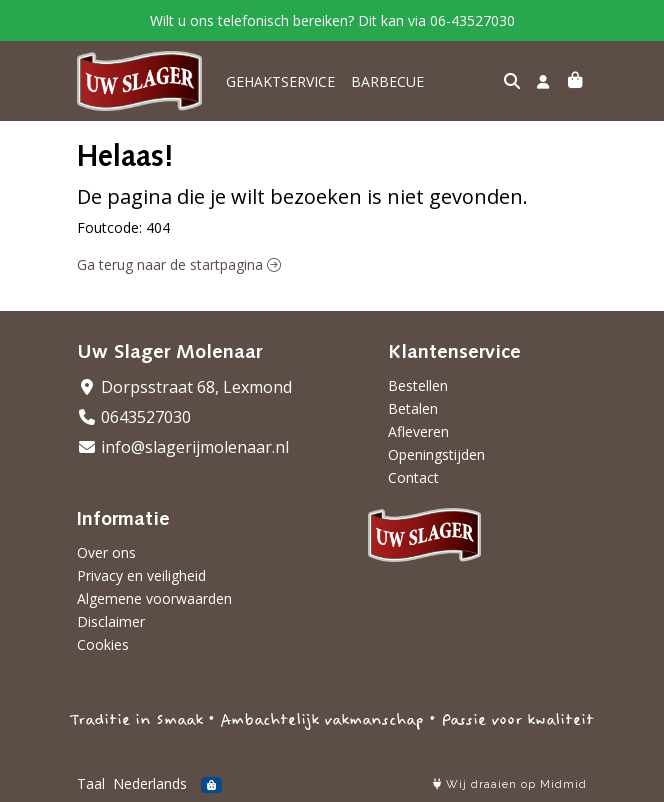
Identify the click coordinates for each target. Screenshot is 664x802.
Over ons (106, 552)
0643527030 (134, 417)
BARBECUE (387, 81)
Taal (91, 783)
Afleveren (418, 431)
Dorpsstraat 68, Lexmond (184, 387)
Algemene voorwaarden (154, 598)
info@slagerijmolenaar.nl (183, 447)
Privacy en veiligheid (141, 575)
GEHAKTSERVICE (280, 81)
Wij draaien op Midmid (510, 784)
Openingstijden (436, 454)
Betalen (413, 408)
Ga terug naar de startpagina (179, 264)
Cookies (103, 644)
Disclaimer (111, 621)
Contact (413, 477)
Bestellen (418, 385)
